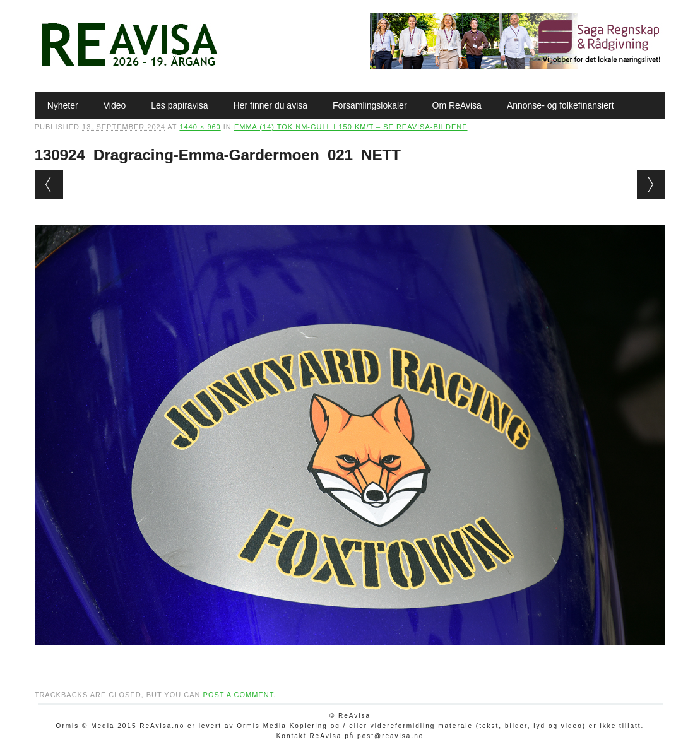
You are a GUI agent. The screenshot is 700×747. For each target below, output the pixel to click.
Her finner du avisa (271, 105)
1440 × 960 (200, 127)
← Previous (49, 185)
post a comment (239, 695)
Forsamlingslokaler (370, 105)
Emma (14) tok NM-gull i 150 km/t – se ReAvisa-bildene (351, 127)
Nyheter (63, 105)
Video (115, 105)
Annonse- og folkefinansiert (561, 105)
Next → (651, 185)
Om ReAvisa (457, 105)
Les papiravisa (179, 105)
